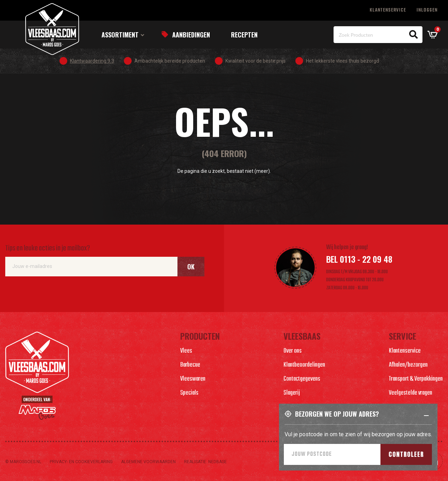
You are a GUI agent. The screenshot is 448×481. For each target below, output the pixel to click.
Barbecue (190, 365)
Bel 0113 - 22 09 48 (359, 259)
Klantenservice (388, 10)
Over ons (293, 351)
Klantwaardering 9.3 (92, 61)
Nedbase (218, 462)
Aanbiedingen (191, 35)
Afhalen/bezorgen (408, 365)
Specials (189, 393)
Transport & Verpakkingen (416, 379)
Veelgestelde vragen (411, 393)
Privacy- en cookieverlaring (81, 462)
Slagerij (292, 393)
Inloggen (427, 10)
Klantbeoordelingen (304, 365)
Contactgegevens (302, 379)
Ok (191, 267)
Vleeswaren (193, 379)
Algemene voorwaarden (148, 462)
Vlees (186, 351)
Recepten (244, 35)
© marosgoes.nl (23, 462)
